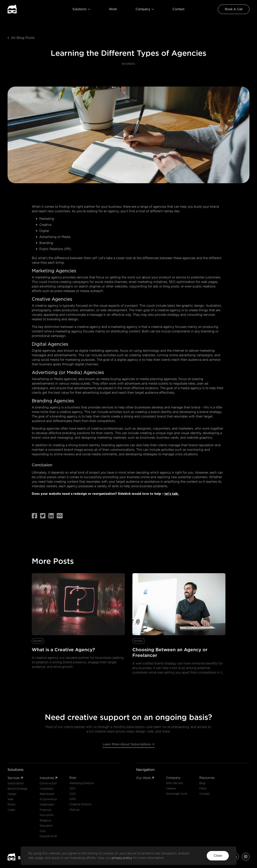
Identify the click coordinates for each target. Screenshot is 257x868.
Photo (12, 805)
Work (113, 9)
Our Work (145, 778)
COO (73, 794)
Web (10, 799)
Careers (171, 788)
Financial (45, 810)
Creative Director (81, 804)
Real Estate (47, 794)
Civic (43, 831)
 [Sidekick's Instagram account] (246, 857)
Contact (178, 9)
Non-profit (47, 815)
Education (46, 826)
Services (15, 778)
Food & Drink (48, 836)
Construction (48, 783)
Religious (45, 820)
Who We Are (174, 783)
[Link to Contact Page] (234, 9)
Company (145, 9)
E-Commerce (48, 799)
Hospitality (47, 789)
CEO (72, 788)
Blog (202, 783)
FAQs (203, 788)
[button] (218, 856)
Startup (74, 810)
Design (12, 794)
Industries (49, 778)
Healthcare (47, 805)
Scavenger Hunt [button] (177, 794)
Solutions (81, 9)
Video (11, 810)
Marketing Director (82, 783)
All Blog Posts (21, 38)
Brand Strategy (18, 789)
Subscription (16, 783)
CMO (73, 799)
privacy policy (122, 858)
